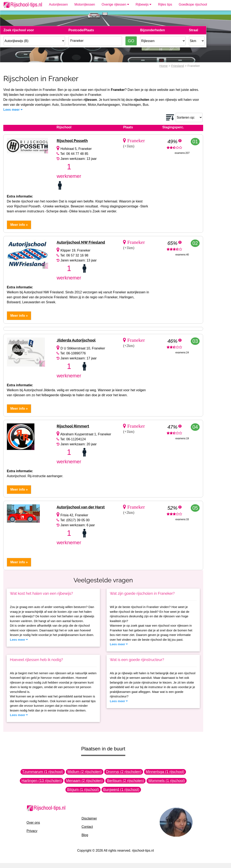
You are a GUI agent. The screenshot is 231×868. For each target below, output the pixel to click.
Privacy (32, 831)
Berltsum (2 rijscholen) (125, 781)
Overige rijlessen (115, 4)
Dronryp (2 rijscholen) (124, 772)
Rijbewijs (144, 4)
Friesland (178, 66)
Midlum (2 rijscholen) (85, 772)
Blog (85, 835)
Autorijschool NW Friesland (81, 242)
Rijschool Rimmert (73, 426)
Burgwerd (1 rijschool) (121, 790)
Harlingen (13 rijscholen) (42, 781)
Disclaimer (89, 818)
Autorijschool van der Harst (81, 507)
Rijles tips (165, 4)
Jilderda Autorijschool (76, 340)
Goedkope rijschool (193, 4)
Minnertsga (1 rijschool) (165, 772)
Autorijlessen (58, 4)
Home (163, 66)
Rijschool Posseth (72, 141)
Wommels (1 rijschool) (167, 781)
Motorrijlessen (85, 4)
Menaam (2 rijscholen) (84, 781)
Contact (87, 827)
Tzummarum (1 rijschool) (43, 772)
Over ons (33, 823)
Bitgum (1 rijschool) (83, 790)
